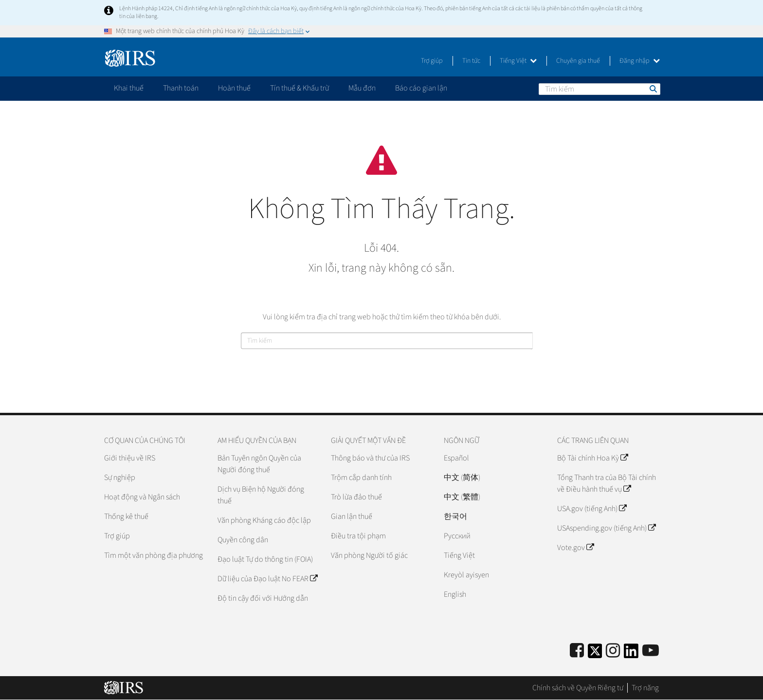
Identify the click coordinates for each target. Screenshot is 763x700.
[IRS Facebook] (577, 651)
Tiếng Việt (518, 61)
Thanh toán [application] (181, 88)
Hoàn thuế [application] (234, 88)
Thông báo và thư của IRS (370, 458)
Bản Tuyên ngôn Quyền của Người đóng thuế (259, 464)
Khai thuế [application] (129, 88)
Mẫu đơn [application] (362, 88)
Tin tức (471, 61)
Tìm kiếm (653, 89)
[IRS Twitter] (595, 654)
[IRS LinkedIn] (631, 654)
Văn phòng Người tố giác (369, 555)
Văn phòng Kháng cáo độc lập (264, 520)
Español (456, 458)
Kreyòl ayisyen (466, 575)
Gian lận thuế (352, 516)
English (455, 594)
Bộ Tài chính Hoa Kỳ (592, 458)
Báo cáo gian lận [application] (421, 88)
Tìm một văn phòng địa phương (154, 555)
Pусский (457, 536)
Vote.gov (575, 548)
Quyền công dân (243, 540)
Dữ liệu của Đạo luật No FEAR (267, 579)
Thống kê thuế (126, 516)
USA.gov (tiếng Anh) (592, 509)
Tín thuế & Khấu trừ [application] (300, 88)
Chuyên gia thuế (578, 61)
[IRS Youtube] (651, 651)
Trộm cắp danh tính (361, 478)
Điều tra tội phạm (358, 536)
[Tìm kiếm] (599, 89)
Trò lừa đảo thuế (356, 497)
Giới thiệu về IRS (130, 458)
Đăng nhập (640, 61)
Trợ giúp (432, 61)
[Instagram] (613, 651)
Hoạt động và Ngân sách (142, 497)
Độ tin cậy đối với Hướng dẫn (263, 598)
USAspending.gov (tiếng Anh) (606, 528)
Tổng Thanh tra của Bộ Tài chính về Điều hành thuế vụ (607, 483)
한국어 (455, 516)
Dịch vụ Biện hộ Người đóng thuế (261, 495)
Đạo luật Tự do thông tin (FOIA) (265, 559)
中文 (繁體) (462, 497)
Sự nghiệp (120, 478)
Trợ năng (645, 688)
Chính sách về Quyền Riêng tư (578, 688)
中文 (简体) (462, 478)
